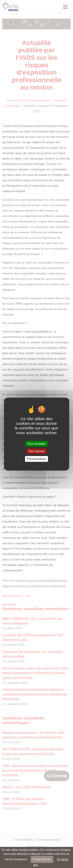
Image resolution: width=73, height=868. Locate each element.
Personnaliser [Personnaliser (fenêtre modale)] (37, 459)
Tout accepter (36, 444)
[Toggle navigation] (65, 7)
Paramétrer (42, 859)
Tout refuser (36, 451)
